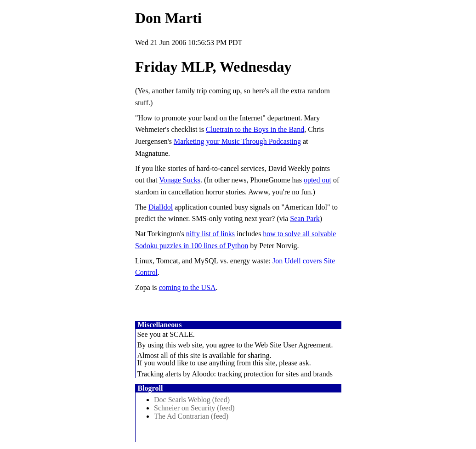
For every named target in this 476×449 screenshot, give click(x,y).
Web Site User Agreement (293, 345)
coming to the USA (187, 287)
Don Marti (168, 18)
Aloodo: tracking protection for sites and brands (262, 374)
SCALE (181, 334)
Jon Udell (287, 261)
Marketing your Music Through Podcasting (237, 141)
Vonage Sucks (180, 180)
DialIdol (161, 207)
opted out (317, 180)
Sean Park (305, 219)
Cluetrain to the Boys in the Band (255, 129)
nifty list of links (210, 234)
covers (312, 261)
